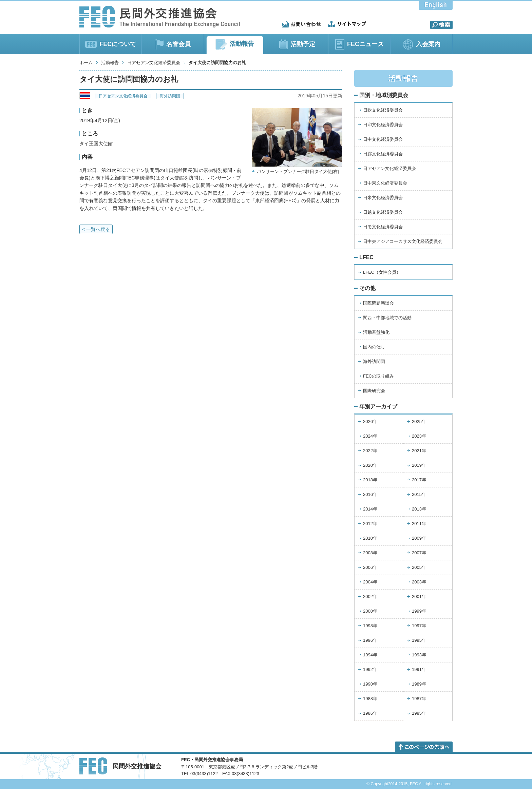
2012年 (370, 524)
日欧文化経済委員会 (383, 110)
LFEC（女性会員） (382, 272)
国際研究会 (374, 391)
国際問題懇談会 (378, 303)
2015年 (419, 494)
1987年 (419, 699)
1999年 (419, 611)
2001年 (419, 596)
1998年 (370, 626)
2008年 (370, 553)
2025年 (419, 421)
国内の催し (374, 347)
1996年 (370, 640)
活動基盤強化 (376, 332)
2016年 (370, 494)
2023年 (419, 436)
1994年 (370, 655)
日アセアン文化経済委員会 (154, 63)
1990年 (370, 684)
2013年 (419, 509)
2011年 (419, 524)
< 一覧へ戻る (96, 229)
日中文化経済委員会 (383, 139)
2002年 (370, 596)
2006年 (370, 567)
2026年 (370, 421)
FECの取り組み (378, 376)
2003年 (419, 582)
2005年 (419, 567)
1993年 (419, 655)
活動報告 (110, 63)
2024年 (370, 436)
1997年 (419, 626)
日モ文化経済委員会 (383, 227)
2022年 (370, 451)
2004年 (370, 582)
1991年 (419, 669)
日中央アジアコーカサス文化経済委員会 (403, 241)
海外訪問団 (170, 96)
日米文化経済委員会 (383, 198)
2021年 (419, 451)
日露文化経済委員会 (383, 154)
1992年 (370, 669)
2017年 (419, 480)
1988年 (370, 699)
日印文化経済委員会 (383, 125)
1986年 (370, 713)
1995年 (419, 640)
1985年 (419, 713)
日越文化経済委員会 (383, 212)
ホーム (86, 63)
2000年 (370, 611)
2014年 (370, 509)
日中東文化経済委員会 (385, 183)
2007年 (419, 553)
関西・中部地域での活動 (387, 318)
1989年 (419, 684)
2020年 (370, 465)
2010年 (370, 538)
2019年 (419, 465)
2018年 (370, 480)
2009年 (419, 538)
